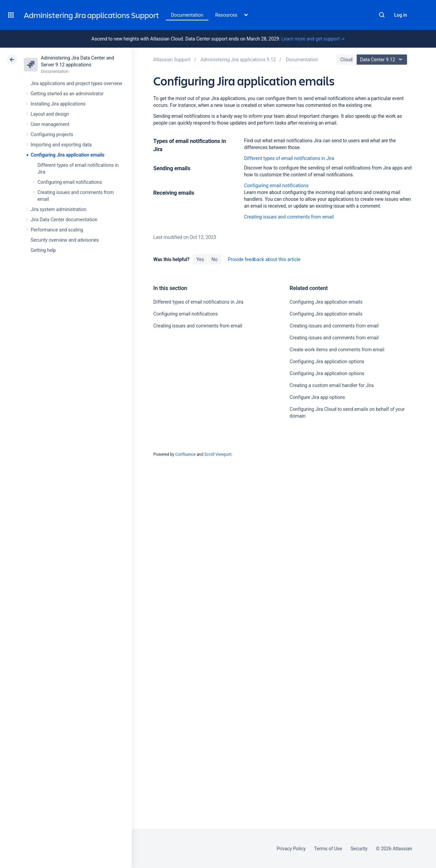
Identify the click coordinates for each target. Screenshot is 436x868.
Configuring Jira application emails (68, 155)
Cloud (346, 60)
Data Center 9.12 (383, 60)
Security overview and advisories (65, 240)
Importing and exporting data (61, 145)
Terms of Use (328, 849)
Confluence (185, 454)
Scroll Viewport (218, 454)
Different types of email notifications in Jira (289, 158)
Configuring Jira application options (327, 361)
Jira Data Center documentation (64, 220)
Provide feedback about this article (264, 259)
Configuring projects (52, 134)
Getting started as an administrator (67, 94)
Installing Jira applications (58, 104)
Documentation (187, 15)
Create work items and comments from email (337, 350)
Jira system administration (59, 209)
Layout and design (50, 114)
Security (359, 849)
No (215, 259)
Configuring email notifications (70, 182)
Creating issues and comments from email (289, 217)
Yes (200, 259)
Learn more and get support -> (313, 39)
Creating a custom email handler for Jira (331, 385)
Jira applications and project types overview (76, 83)
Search (382, 15)
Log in (401, 15)
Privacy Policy (291, 849)
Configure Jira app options (317, 397)
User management (50, 124)
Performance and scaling (57, 230)
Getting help (43, 250)
